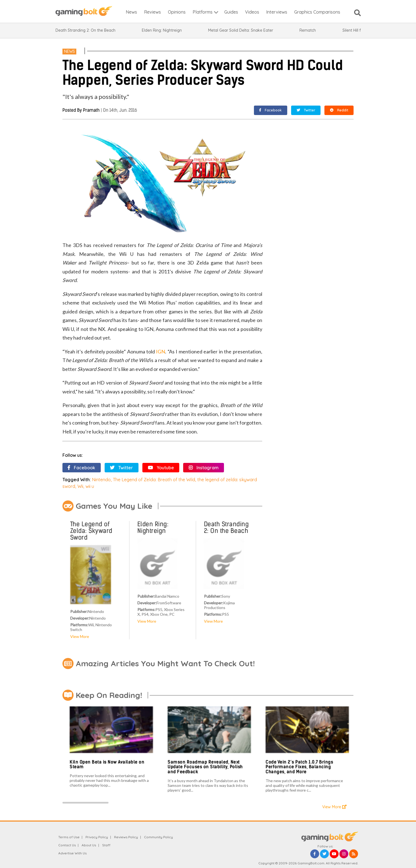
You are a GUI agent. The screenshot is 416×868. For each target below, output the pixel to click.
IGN (161, 351)
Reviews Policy (126, 837)
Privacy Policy (97, 837)
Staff (106, 845)
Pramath (91, 110)
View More (80, 636)
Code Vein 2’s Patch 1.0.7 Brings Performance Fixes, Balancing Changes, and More (299, 767)
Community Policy (158, 837)
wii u (90, 486)
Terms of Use (69, 837)
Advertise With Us (72, 853)
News (70, 51)
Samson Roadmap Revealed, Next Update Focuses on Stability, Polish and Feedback (205, 767)
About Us (89, 845)
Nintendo (101, 480)
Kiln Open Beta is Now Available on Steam (107, 765)
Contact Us (67, 845)
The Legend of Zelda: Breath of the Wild (154, 480)
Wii (80, 486)
